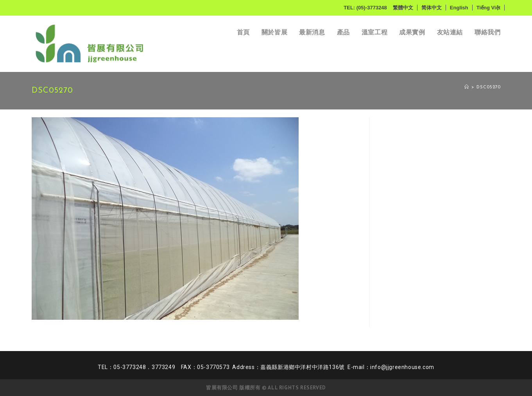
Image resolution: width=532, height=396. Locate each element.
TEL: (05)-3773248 (365, 8)
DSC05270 (489, 87)
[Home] (467, 87)
